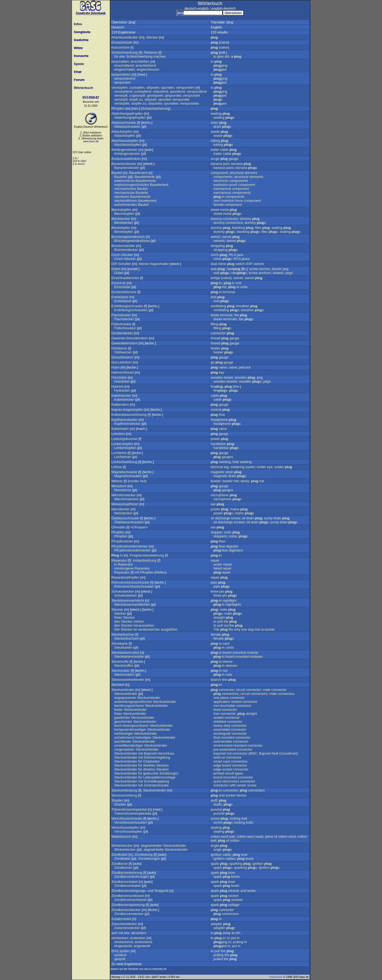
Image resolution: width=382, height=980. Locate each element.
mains (235, 509)
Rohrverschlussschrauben (134, 586)
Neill (275, 753)
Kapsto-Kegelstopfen (127, 410)
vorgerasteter (125, 749)
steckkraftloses (126, 201)
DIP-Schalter (121, 264)
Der (117, 629)
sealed (219, 718)
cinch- (219, 255)
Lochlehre (119, 453)
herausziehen (144, 625)
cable (224, 150)
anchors (264, 273)
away (227, 933)
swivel (215, 237)
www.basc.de (91, 141)
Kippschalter (160, 264)
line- (229, 680)
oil (212, 518)
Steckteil (118, 685)
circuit (240, 690)
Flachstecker (121, 315)
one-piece (221, 698)
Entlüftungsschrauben (131, 310)
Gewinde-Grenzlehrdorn (130, 338)
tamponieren (121, 74)
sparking (236, 864)
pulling (219, 955)
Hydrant (118, 386)
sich (114, 933)
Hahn (116, 367)
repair (215, 560)
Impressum (276, 977)
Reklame (151, 52)
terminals (230, 319)
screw (254, 269)
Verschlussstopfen (125, 827)
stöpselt (150, 99)
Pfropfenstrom (122, 541)
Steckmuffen (124, 666)
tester (252, 891)
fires (220, 390)
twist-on (220, 757)
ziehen (139, 621)
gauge (233, 159)
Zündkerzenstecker (126, 910)
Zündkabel (120, 855)
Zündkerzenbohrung (127, 873)
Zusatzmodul (121, 919)
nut (225, 671)
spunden (168, 87)
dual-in (216, 680)
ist (135, 629)
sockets (237, 900)
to (215, 56)
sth (227, 56)
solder (261, 467)
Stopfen (117, 800)
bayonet (220, 753)
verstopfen (120, 87)
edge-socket (223, 769)
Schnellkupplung (156, 781)
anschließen (140, 61)
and (222, 795)
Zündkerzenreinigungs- (129, 891)
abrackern (139, 933)
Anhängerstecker (124, 150)
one (244, 629)
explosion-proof (225, 185)
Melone (117, 481)
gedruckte (151, 773)
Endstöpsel (120, 297)
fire (217, 386)
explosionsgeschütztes (132, 185)
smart (218, 761)
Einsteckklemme (124, 292)
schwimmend (124, 737)
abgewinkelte (154, 850)
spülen (125, 951)
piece (269, 836)
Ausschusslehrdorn (126, 159)
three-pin (217, 591)
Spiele (78, 64)
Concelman (288, 753)
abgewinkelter (151, 846)
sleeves (231, 666)
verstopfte (122, 103)
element (251, 173)
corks (233, 536)
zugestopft (137, 95)
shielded (220, 722)
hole (236, 462)
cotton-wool (219, 836)
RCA (233, 255)
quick (218, 781)
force (239, 201)
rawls (239, 273)
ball (232, 836)
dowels (278, 273)
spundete (171, 103)
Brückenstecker (123, 246)
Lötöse (117, 467)
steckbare (122, 197)
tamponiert (122, 82)
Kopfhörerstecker (125, 420)
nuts (229, 675)
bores (235, 877)
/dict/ (83, 161)
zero (217, 201)
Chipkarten (152, 761)
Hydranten (122, 390)
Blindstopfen (121, 228)
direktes (149, 765)
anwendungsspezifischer (133, 702)
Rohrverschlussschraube (130, 582)
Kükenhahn (120, 429)
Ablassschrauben (127, 127)
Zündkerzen (123, 868)
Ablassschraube (124, 123)
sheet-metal (220, 210)
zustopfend (143, 91)
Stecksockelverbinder (128, 680)
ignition (216, 855)
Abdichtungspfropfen (127, 114)
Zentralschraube (156, 785)
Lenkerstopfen (122, 444)
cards (230, 647)
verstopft (121, 95)
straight (219, 617)
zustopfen (137, 87)
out (226, 625)
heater (216, 348)
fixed (217, 710)
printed (219, 773)
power (215, 439)
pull (220, 621)
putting (238, 942)
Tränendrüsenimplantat (129, 809)
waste (215, 132)
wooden (217, 377)
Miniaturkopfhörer (125, 504)
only (237, 629)
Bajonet (265, 753)
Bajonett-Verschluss (159, 753)
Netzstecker (121, 509)
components (223, 177)
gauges (227, 457)
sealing (216, 114)
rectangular (222, 733)
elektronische (125, 181)
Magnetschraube (124, 472)
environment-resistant (230, 745)
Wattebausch (121, 836)
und (150, 891)
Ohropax (139, 527)
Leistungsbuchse (124, 439)
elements (256, 177)
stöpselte (155, 103)
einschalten (120, 61)
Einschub (118, 283)
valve (224, 42)
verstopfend (123, 91)
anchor (264, 269)
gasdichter (122, 718)
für (116, 56)
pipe (214, 582)
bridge (215, 278)
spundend (177, 91)
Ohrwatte (118, 527)
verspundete (189, 103)
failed (218, 568)
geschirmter (123, 722)
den (117, 621)
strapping (218, 246)
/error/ (81, 164)
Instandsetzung (145, 560)
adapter (216, 924)
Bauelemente (145, 177)
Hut (142, 481)
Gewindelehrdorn (125, 343)
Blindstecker (121, 219)
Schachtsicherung (156, 108)
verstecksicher (149, 629)
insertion (228, 201)
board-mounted (225, 777)
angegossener (125, 698)
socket (270, 629)
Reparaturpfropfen (125, 577)
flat (236, 315)
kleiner (144, 264)
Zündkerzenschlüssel (128, 896)
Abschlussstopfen (125, 141)
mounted (239, 652)
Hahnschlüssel (123, 372)
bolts (250, 822)
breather (243, 306)
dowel (276, 269)
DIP (249, 264)
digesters (236, 550)
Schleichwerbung (125, 52)
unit (238, 283)
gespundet (173, 95)
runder (134, 481)
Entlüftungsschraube (127, 306)
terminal (229, 292)
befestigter (143, 737)
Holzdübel (119, 377)
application (222, 702)
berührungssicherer (129, 706)
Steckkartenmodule (129, 656)
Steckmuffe (120, 662)
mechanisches (125, 189)
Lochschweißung (124, 462)
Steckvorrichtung (124, 795)
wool (292, 836)
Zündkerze (120, 864)
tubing (215, 141)
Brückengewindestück (128, 237)
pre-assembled (225, 749)
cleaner (234, 891)
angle (215, 846)
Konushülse (120, 47)
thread (216, 338)
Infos (77, 24)
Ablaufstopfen (122, 132)
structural (236, 173)
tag (226, 467)
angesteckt (142, 946)
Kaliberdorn (120, 405)
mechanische (125, 193)
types (239, 773)
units (244, 287)
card (226, 643)
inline (222, 264)
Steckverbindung (124, 790)
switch (240, 264)
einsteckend (123, 942)
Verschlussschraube (127, 818)
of (276, 836)
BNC (253, 753)
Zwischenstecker (124, 924)
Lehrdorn (118, 434)
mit (137, 572)
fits (231, 629)
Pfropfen (118, 108)
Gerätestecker (122, 333)
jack (226, 164)
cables (231, 859)
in (116, 564)
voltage (234, 905)
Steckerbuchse (123, 634)
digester (232, 546)
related (236, 702)
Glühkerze (119, 348)
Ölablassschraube (125, 518)
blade (215, 315)
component (219, 173)
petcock (245, 367)
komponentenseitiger (130, 729)
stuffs (218, 804)
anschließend (146, 65)
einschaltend (124, 65)
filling (215, 324)
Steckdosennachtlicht (128, 600)
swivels (219, 241)
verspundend (197, 91)
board (227, 652)
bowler (216, 481)
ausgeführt (169, 629)
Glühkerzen (123, 352)
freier (118, 617)
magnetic (218, 472)
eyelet (250, 467)
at (233, 933)
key (222, 372)
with (233, 785)
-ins (220, 287)
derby (245, 481)
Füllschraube (121, 324)
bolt (244, 818)
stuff (214, 800)
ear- (217, 504)
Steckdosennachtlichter (132, 604)
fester (119, 710)
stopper (216, 532)
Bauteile (121, 177)
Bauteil (117, 173)
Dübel (116, 269)
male (224, 609)
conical (216, 410)
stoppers (220, 536)
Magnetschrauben (128, 476)
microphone (220, 495)
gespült (120, 959)
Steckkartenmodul (125, 652)
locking (235, 818)
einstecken (120, 938)
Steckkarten (123, 647)
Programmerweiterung (147, 555)
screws (239, 522)
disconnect (231, 781)
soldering (238, 467)
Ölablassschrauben (129, 522)
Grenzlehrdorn (122, 357)
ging (220, 65)
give (220, 56)
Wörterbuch (83, 88)
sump (268, 518)
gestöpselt (155, 95)
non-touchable (224, 706)
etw (122, 56)
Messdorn (119, 486)
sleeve (228, 662)
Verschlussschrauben (131, 822)
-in (219, 197)
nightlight (229, 600)
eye (270, 467)
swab (259, 836)
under (218, 564)
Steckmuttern (125, 675)
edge (217, 765)
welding (225, 462)
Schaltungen (169, 773)
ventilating (218, 306)
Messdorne (123, 490)
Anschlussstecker (125, 37)
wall (214, 269)
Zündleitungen (149, 859)
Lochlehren (123, 457)
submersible (223, 741)
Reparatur (119, 560)
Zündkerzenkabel (125, 882)
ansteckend (143, 942)
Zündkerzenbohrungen (132, 877)
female (219, 205)
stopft (134, 99)
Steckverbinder (123, 690)
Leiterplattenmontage (159, 777)
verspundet (191, 95)
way (251, 629)
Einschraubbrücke (125, 278)
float (217, 737)
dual (214, 264)
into (258, 629)
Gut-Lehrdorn (122, 362)
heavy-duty (222, 726)
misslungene (124, 568)
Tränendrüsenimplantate (133, 813)
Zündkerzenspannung (128, 905)
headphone (219, 420)
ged (220, 69)
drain (214, 123)
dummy (216, 219)
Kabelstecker (121, 395)
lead (244, 855)
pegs (289, 273)
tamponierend (125, 78)
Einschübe (122, 287)
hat (236, 481)
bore (232, 873)
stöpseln (153, 87)
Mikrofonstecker (124, 495)
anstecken (138, 938)
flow (222, 415)
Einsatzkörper (122, 42)
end (214, 297)
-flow (218, 541)
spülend (120, 955)
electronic (221, 181)
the (226, 621)
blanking (238, 228)
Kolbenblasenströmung (129, 415)
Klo (115, 951)
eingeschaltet (125, 69)
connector (230, 219)
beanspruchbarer (136, 726)
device (241, 795)
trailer (215, 150)
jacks (230, 168)
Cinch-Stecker (122, 255)
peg (286, 269)
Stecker (152, 37)
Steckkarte (120, 643)
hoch (118, 726)
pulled (218, 959)
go (212, 362)
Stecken (162, 765)
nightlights (233, 604)
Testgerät (161, 891)
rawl (234, 269)
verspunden (185, 87)
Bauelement (138, 173)
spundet (164, 99)
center (241, 785)
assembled (222, 729)
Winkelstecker (122, 846)
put (233, 938)
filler (258, 228)
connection (256, 790)
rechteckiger (124, 733)
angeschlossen (148, 69)
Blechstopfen (121, 210)
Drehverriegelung (157, 757)
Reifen (160, 572)
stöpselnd (160, 91)
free (216, 714)
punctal (216, 809)
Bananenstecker (124, 164)
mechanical (222, 189)
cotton (283, 836)
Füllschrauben (125, 328)
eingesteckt (123, 946)
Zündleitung (144, 855)
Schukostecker (123, 591)
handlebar (218, 444)
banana (216, 164)
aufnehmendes (126, 205)
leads (249, 859)
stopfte (136, 103)
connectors (234, 223)
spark (215, 864)
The (216, 629)
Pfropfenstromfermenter (130, 546)
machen (160, 56)
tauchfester (123, 741)
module (252, 652)
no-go (215, 159)
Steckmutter (121, 671)
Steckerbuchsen (127, 638)
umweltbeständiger (129, 745)
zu (141, 99)
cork (227, 532)
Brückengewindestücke (132, 241)
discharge (222, 518)
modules (256, 656)
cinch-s (223, 259)
